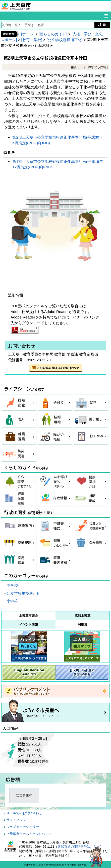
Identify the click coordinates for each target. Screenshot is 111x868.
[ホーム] (27, 34)
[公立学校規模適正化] (64, 40)
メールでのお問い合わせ (24, 813)
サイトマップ (16, 820)
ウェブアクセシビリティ (24, 827)
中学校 (12, 585)
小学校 (12, 601)
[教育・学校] (32, 40)
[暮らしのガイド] (53, 34)
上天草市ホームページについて (29, 834)
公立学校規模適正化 (23, 593)
